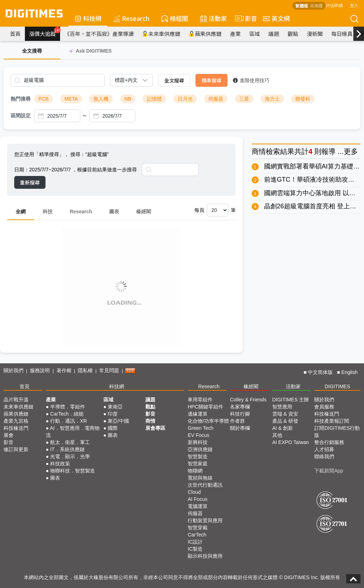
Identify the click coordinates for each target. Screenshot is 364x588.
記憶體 (154, 99)
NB (128, 99)
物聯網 (195, 471)
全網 (21, 212)
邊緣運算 (198, 414)
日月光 (185, 99)
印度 (113, 414)
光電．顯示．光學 (70, 456)
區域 (255, 34)
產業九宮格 (16, 421)
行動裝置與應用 (205, 520)
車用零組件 (200, 400)
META (71, 99)
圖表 (114, 212)
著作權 (64, 370)
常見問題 (109, 370)
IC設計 (195, 542)
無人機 (101, 99)
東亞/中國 (118, 421)
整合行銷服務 (329, 442)
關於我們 (14, 370)
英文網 (276, 18)
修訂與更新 (16, 449)
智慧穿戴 (198, 528)
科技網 (88, 18)
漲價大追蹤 (45, 32)
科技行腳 (240, 414)
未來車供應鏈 (161, 34)
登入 (354, 5)
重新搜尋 (30, 182)
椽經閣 (175, 18)
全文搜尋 (174, 80)
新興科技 (198, 442)
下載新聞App (329, 471)
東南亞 (115, 407)
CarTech (197, 535)
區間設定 (21, 116)
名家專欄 (240, 407)
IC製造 (195, 549)
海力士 (272, 99)
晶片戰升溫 (16, 400)
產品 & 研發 (285, 421)
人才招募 (324, 449)
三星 (244, 99)
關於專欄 (240, 428)
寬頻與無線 (200, 478)
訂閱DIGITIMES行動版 (337, 432)
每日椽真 (342, 34)
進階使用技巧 (251, 80)
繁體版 (302, 6)
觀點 (293, 34)
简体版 (316, 6)
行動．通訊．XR (68, 421)
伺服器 (216, 99)
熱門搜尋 (21, 99)
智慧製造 (198, 456)
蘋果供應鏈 (205, 34)
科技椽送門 (16, 428)
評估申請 (334, 5)
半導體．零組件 (68, 407)
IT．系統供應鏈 (67, 449)
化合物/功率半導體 (208, 421)
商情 (259, 151)
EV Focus (199, 435)
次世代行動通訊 (205, 485)
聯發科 (303, 99)
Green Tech (200, 428)
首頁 (15, 34)
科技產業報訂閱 (332, 421)
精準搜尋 (212, 80)
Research (131, 18)
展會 (9, 435)
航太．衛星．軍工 (70, 442)
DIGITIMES (337, 386)
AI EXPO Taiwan (291, 442)
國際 (113, 428)
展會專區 (155, 428)
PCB (44, 99)
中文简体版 (320, 372)
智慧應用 (282, 407)
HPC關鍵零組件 (205, 407)
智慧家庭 (198, 464)
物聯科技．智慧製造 (73, 471)
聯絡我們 (324, 456)
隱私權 (85, 370)
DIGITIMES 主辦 (291, 400)
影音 (245, 18)
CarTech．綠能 (67, 414)
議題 (274, 34)
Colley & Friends (248, 400)
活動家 (213, 18)
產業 (235, 34)
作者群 (237, 421)
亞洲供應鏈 (200, 449)
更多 (351, 151)
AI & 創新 (283, 428)
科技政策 (60, 464)
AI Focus (197, 499)
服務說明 (40, 370)
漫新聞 (315, 34)
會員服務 (324, 407)
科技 (48, 212)
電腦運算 (198, 506)
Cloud (194, 492)
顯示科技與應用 (205, 556)
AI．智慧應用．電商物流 (73, 432)
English (349, 372)
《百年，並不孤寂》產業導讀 (99, 34)
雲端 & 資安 (285, 414)
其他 (277, 435)
